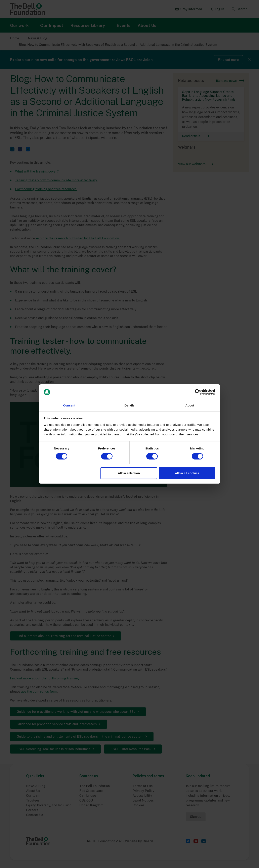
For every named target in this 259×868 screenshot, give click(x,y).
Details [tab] (130, 405)
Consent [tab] (69, 405)
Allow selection (129, 473)
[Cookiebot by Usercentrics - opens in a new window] (198, 392)
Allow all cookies (187, 473)
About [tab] (190, 405)
